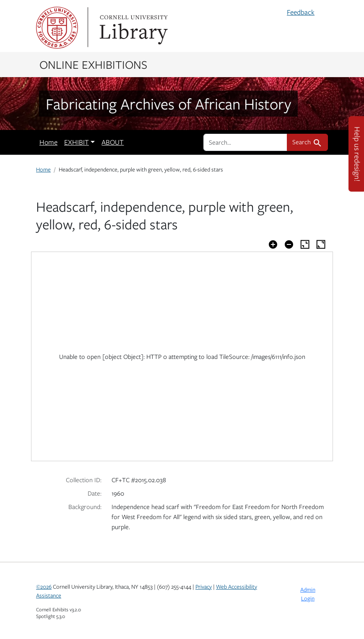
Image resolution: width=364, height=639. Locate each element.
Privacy (204, 587)
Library (133, 28)
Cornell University (57, 28)
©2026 (44, 587)
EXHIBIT (77, 142)
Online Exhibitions (93, 64)
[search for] (245, 142)
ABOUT (113, 142)
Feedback (301, 12)
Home (48, 142)
